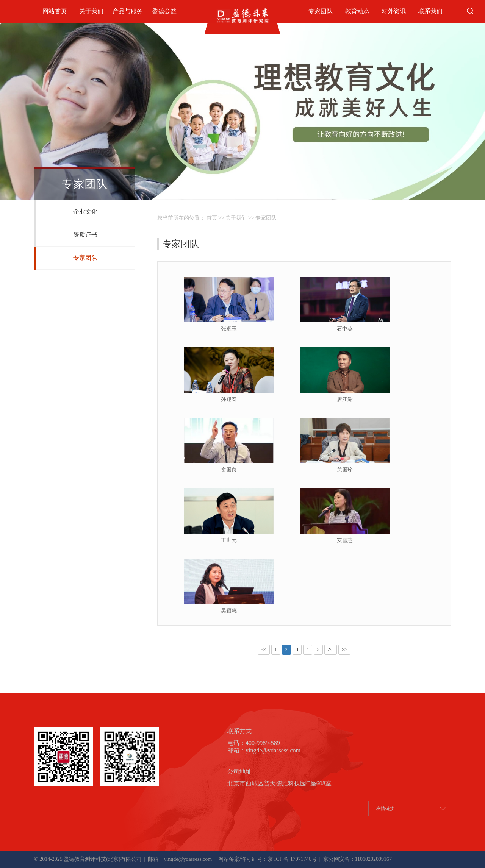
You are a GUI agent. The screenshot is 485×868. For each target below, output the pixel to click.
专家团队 (321, 11)
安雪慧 (345, 540)
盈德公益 (164, 11)
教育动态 (357, 11)
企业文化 (85, 212)
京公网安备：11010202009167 (357, 859)
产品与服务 (128, 11)
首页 (212, 218)
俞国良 (229, 470)
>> (344, 649)
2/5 (331, 649)
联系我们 (430, 11)
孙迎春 (229, 399)
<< (264, 649)
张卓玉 (229, 329)
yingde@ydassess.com (188, 859)
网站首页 (55, 11)
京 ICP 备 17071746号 (292, 859)
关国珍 (345, 470)
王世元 (229, 540)
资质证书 (85, 235)
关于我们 (91, 11)
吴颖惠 (229, 611)
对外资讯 (394, 11)
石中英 (345, 329)
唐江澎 (345, 399)
